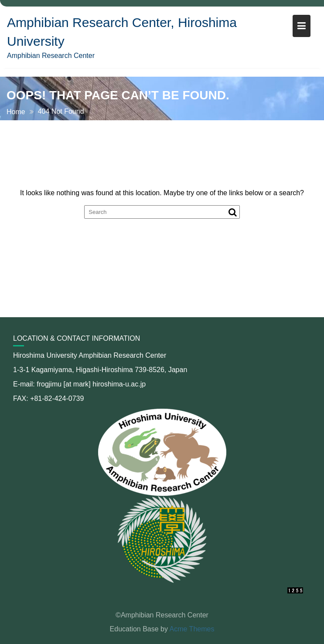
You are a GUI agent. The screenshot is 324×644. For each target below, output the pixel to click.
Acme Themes (192, 629)
